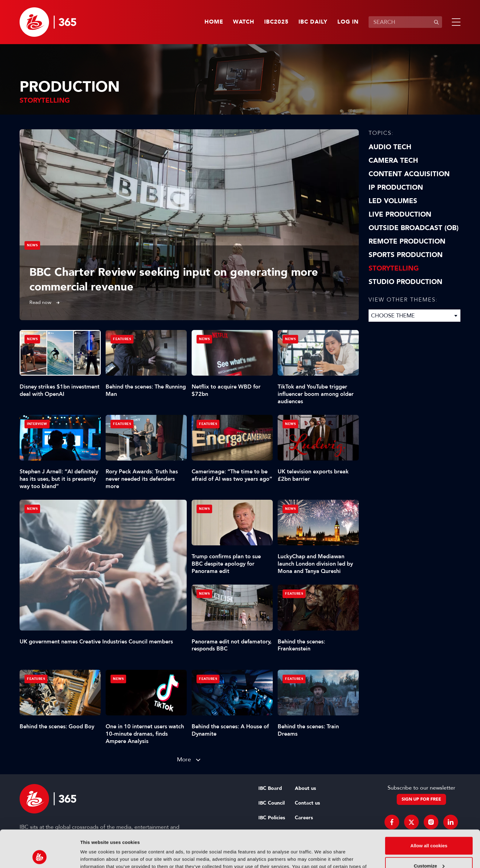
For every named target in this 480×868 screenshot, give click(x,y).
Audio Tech (390, 147)
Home (214, 22)
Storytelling (394, 268)
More (184, 759)
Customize (429, 831)
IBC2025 (276, 22)
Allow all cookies (429, 811)
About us (305, 788)
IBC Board (270, 788)
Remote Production (407, 241)
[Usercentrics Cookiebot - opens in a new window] (40, 856)
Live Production (400, 214)
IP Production (396, 188)
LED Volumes (393, 201)
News (32, 245)
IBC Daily (313, 22)
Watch (244, 22)
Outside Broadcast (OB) (414, 228)
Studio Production (405, 282)
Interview (37, 424)
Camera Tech (393, 161)
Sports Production (406, 255)
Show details (94, 856)
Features (122, 339)
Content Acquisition (409, 174)
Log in (348, 22)
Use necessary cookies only (429, 851)
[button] (455, 22)
